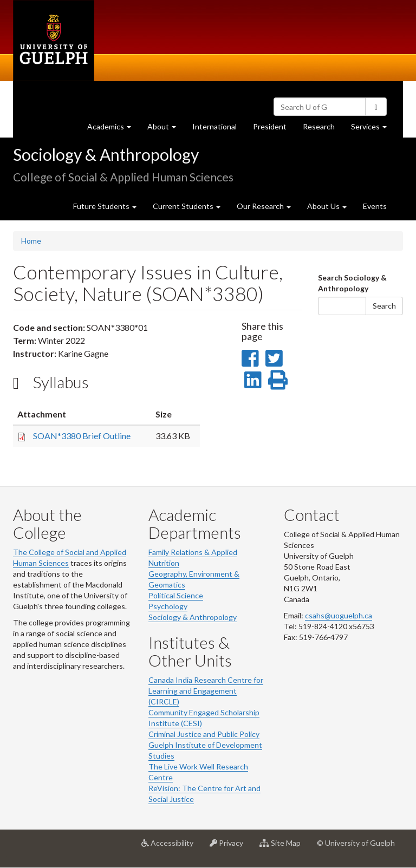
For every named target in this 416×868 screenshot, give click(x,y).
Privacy (230, 847)
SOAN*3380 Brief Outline (82, 436)
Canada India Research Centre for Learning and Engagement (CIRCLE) (206, 691)
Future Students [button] (105, 206)
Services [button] (373, 129)
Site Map (284, 847)
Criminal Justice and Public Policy (204, 734)
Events (375, 206)
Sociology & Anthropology (106, 154)
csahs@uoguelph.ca (339, 615)
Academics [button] (113, 129)
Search (384, 306)
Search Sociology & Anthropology (352, 283)
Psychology (168, 606)
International (214, 126)
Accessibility (171, 847)
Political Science (176, 595)
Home (31, 241)
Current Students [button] (187, 206)
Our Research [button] (264, 206)
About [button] (166, 129)
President (270, 126)
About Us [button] (327, 206)
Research (323, 129)
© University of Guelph (356, 843)
